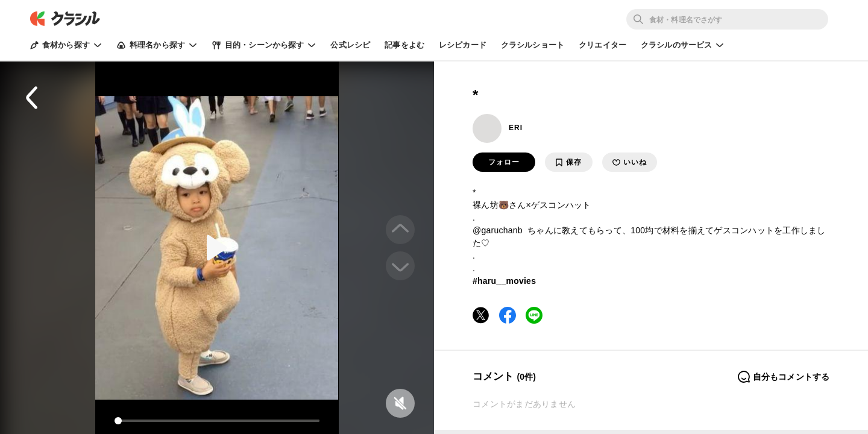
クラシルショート (533, 45)
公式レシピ (350, 45)
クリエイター (602, 45)
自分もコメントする (783, 377)
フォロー (504, 162)
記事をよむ (404, 45)
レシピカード (463, 45)
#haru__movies (504, 281)
